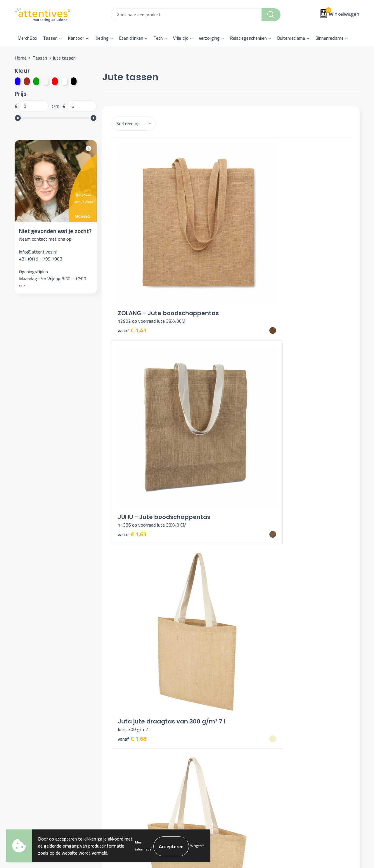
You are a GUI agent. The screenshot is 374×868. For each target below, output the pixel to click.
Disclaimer (290, 742)
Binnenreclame (329, 38)
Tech (158, 38)
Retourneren (207, 742)
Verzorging (209, 38)
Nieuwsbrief (121, 724)
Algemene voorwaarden (303, 715)
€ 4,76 (132, 645)
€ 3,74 (212, 382)
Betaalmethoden (211, 733)
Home (21, 58)
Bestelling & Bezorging (217, 724)
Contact (202, 715)
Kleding (102, 38)
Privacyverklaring (296, 733)
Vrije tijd (181, 38)
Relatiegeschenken (248, 38)
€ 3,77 (291, 374)
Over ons (117, 715)
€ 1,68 (291, 247)
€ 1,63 (212, 253)
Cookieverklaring (295, 724)
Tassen (50, 38)
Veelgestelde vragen (129, 733)
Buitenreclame (291, 38)
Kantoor (76, 38)
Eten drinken (131, 38)
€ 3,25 (132, 374)
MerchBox (27, 38)
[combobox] (186, 15)
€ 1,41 (132, 254)
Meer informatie (143, 846)
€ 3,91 (212, 509)
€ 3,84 (132, 518)
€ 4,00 (285, 514)
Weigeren (197, 846)
